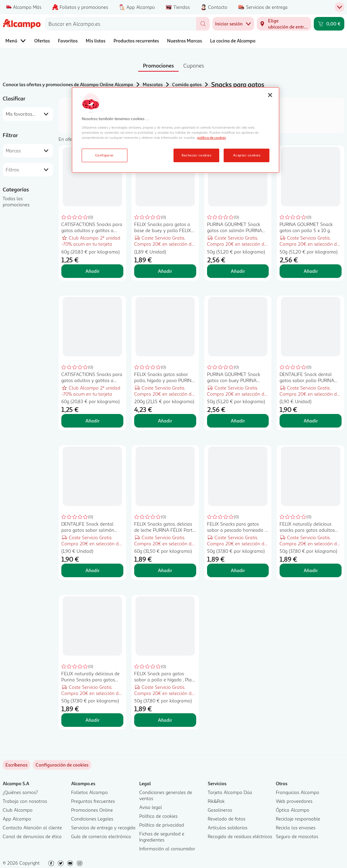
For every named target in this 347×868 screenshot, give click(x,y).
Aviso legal (151, 807)
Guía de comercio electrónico (101, 836)
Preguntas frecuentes (93, 801)
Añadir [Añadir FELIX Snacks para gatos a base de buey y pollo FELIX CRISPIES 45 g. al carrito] (165, 271)
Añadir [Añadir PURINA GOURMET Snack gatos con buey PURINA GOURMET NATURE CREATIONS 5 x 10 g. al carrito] (238, 421)
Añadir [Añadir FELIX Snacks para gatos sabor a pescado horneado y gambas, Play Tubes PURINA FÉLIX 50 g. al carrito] (238, 570)
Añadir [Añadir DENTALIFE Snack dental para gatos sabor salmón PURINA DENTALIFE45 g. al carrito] (93, 570)
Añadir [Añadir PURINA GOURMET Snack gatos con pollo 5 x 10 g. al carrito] (311, 271)
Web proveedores (294, 801)
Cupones (194, 65)
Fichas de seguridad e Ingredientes (162, 837)
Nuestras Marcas (185, 41)
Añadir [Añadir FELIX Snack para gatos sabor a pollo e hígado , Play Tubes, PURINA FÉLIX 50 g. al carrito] (165, 720)
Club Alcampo (18, 810)
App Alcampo (17, 819)
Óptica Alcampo (293, 810)
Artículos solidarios (228, 827)
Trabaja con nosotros (25, 801)
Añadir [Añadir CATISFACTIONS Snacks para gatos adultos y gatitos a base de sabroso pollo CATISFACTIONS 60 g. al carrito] (93, 271)
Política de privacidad (162, 825)
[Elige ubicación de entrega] (284, 24)
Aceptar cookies (247, 155)
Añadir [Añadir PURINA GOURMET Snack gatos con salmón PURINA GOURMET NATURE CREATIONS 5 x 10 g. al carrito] (238, 271)
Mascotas (153, 84)
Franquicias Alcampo (298, 792)
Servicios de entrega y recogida (103, 827)
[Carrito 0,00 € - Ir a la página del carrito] (329, 24)
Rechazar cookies (196, 155)
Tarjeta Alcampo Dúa (230, 792)
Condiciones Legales (92, 819)
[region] (176, 130)
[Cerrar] (270, 95)
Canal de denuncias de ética (32, 836)
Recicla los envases (296, 827)
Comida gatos (187, 84)
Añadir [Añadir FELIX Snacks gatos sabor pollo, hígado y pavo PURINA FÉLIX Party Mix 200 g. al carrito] (165, 421)
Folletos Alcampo (89, 792)
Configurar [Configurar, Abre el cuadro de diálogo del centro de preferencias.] (105, 155)
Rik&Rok (216, 801)
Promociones (158, 65)
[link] (62, 765)
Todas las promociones (16, 201)
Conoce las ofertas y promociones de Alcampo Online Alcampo (68, 84)
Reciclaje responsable (298, 819)
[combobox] (120, 24)
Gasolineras (220, 810)
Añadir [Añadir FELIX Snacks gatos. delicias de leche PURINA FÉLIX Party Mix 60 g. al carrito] (165, 570)
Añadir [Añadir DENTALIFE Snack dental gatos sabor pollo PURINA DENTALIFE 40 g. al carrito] (311, 421)
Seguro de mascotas (297, 836)
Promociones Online (92, 810)
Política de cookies (158, 816)
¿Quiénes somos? (20, 792)
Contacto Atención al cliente (32, 827)
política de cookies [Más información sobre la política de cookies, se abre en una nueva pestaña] (211, 137)
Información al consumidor (167, 848)
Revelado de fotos (227, 819)
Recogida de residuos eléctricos (240, 836)
